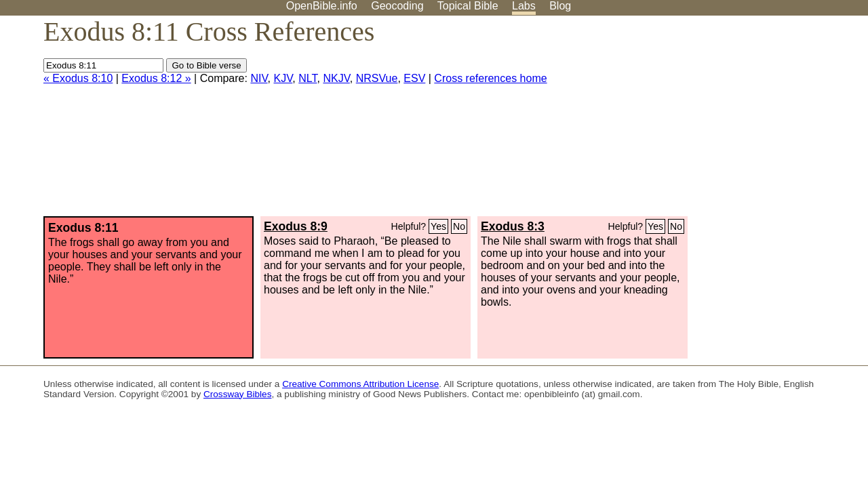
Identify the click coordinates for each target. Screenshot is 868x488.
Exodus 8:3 (513, 226)
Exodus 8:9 (296, 226)
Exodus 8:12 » (156, 78)
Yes (438, 226)
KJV (283, 78)
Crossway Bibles (237, 394)
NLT (308, 78)
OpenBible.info (322, 6)
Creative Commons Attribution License (360, 384)
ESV (414, 78)
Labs (524, 6)
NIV (259, 78)
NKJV (336, 78)
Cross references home (490, 78)
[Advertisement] (731, 121)
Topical (468, 6)
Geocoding (397, 6)
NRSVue (377, 78)
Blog (560, 6)
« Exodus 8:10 (78, 78)
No (459, 226)
